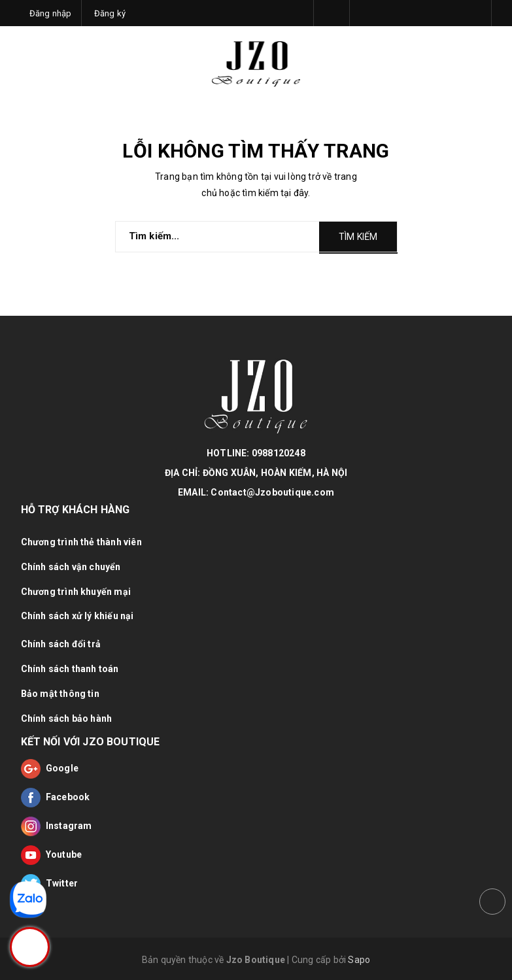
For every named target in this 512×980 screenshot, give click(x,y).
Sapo (359, 960)
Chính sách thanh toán (70, 669)
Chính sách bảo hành (67, 718)
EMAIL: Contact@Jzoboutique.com (256, 492)
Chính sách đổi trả (61, 644)
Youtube (52, 855)
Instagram (57, 826)
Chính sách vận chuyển (71, 567)
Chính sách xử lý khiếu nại (77, 616)
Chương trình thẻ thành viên (81, 542)
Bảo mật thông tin (60, 694)
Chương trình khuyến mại (76, 592)
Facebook (56, 798)
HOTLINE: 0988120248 (256, 453)
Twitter (50, 884)
